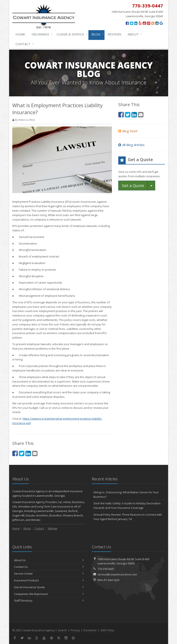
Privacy (75, 630)
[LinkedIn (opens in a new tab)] (136, 23)
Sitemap (53, 528)
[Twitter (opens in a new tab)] (132, 23)
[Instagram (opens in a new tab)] (157, 23)
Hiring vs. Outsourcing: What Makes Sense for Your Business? (126, 494)
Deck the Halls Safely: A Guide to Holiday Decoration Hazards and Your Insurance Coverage (127, 505)
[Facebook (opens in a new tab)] (127, 23)
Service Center (49, 574)
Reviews (114, 34)
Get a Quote (133, 186)
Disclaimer (90, 630)
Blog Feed (128, 131)
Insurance (41, 34)
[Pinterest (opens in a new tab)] (148, 23)
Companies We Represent (49, 594)
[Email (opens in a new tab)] (35, 453)
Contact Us (49, 567)
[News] (153, 23)
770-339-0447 (106, 569)
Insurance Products (49, 580)
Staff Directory (49, 600)
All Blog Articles (131, 145)
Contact (24, 44)
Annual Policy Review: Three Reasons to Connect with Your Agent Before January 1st (128, 517)
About (134, 34)
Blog (97, 34)
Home (20, 34)
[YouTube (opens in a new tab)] (144, 23)
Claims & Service (71, 34)
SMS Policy (107, 630)
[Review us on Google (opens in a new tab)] (161, 23)
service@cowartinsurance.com (117, 574)
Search (62, 630)
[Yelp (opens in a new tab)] (140, 23)
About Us (49, 560)
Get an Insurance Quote (49, 587)
